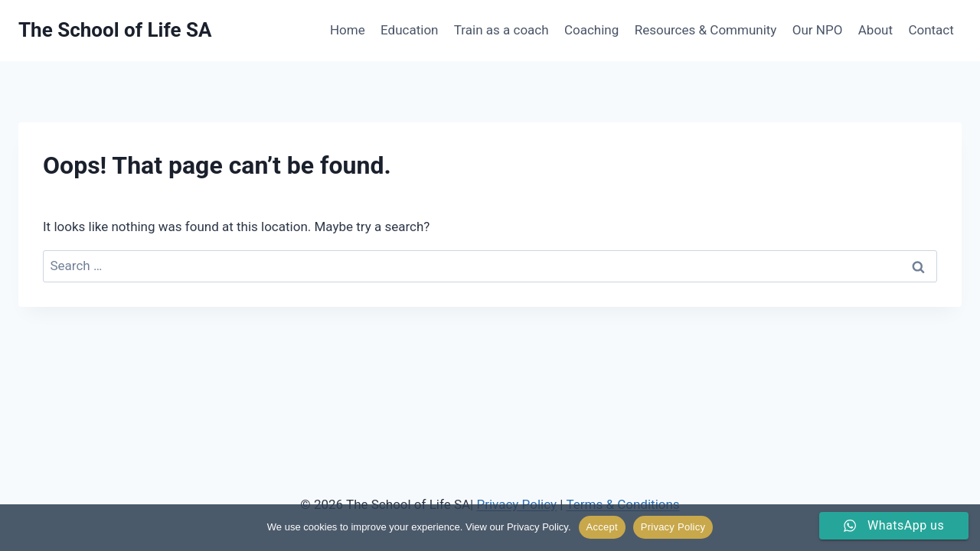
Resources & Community (706, 30)
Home (348, 30)
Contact (931, 30)
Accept (602, 527)
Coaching (591, 30)
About (875, 30)
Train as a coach (501, 30)
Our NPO (818, 30)
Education (409, 30)
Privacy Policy (673, 527)
